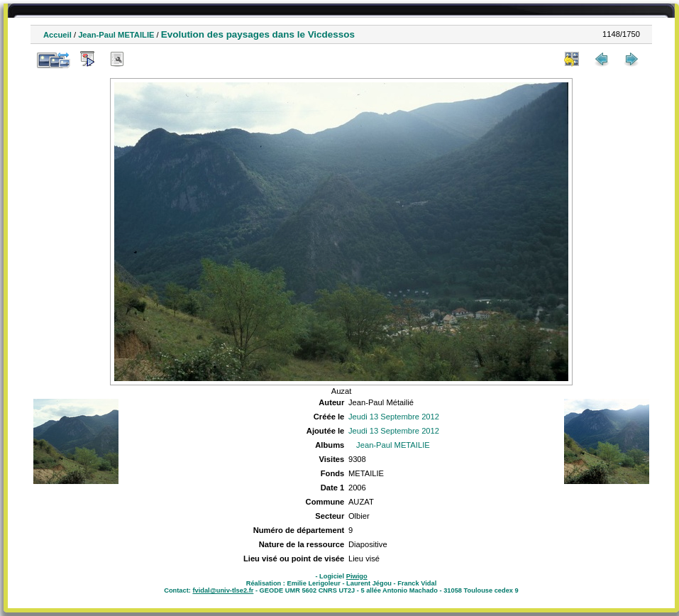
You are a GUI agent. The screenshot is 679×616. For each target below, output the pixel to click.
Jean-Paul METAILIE (116, 35)
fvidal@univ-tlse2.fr (223, 590)
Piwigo (357, 576)
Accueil (57, 35)
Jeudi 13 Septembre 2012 (394, 417)
